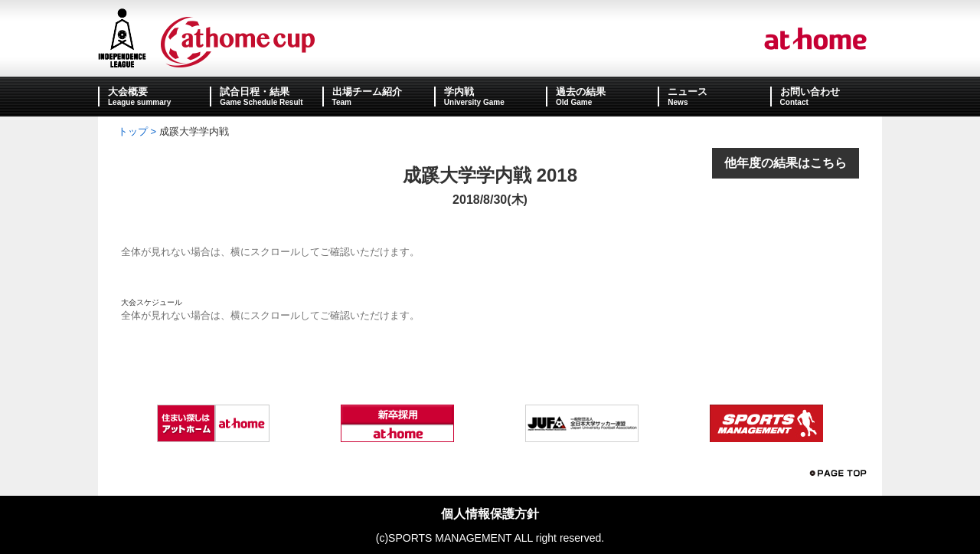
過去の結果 (581, 92)
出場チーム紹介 (367, 92)
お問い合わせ (810, 92)
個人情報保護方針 (490, 514)
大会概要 (128, 92)
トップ (133, 131)
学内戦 (459, 92)
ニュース (688, 92)
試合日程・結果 (255, 92)
